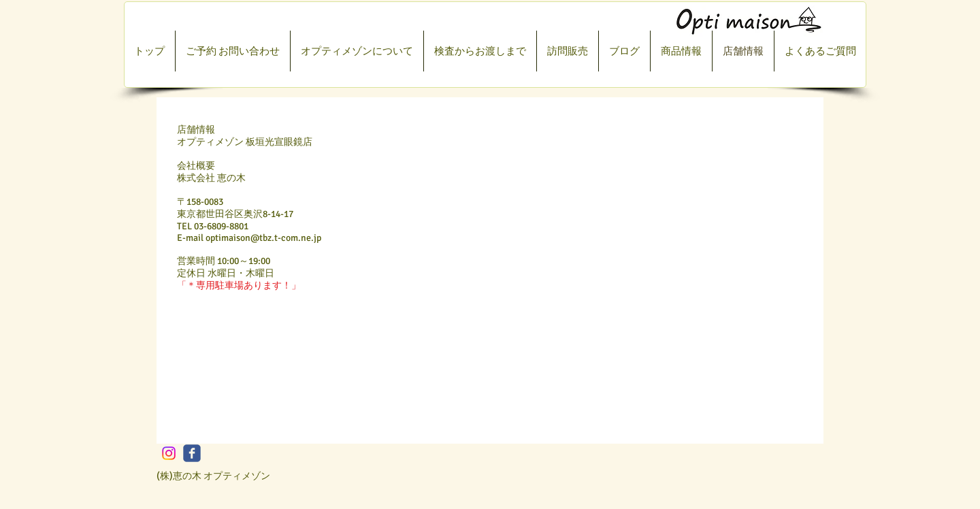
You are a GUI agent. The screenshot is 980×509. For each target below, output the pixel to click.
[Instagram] (169, 453)
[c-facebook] (192, 453)
